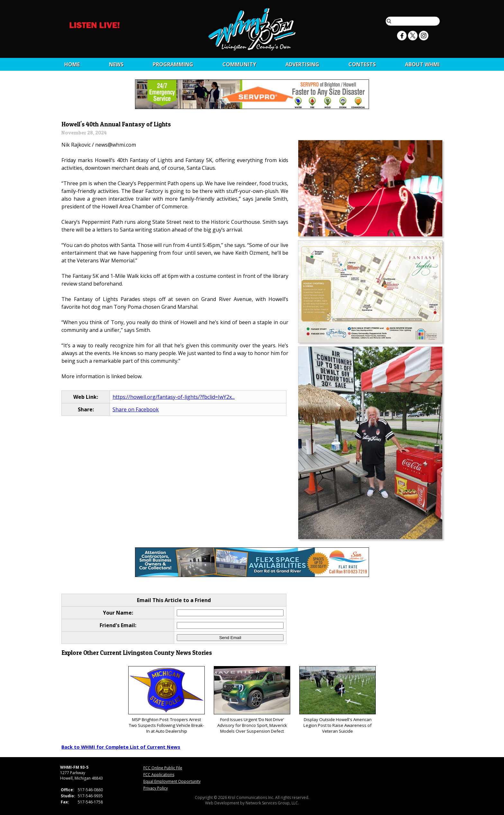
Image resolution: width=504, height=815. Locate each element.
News (116, 64)
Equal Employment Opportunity (172, 781)
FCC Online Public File (163, 768)
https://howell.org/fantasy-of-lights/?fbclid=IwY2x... (174, 397)
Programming (173, 64)
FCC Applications (159, 775)
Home (72, 64)
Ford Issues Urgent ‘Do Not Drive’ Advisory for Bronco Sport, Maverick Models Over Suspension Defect (252, 700)
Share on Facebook (136, 409)
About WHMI (422, 64)
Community (239, 64)
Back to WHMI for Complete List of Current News (121, 747)
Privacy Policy (156, 788)
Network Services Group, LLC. (272, 803)
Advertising (302, 64)
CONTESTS (362, 64)
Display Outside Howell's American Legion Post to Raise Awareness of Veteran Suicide (337, 700)
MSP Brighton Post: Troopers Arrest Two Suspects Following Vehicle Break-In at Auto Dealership (166, 700)
